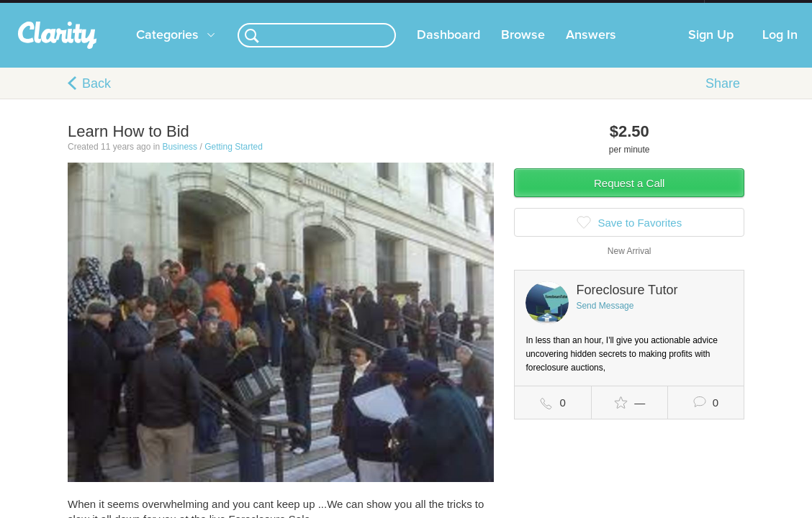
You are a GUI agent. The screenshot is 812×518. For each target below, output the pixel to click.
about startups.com (755, 9)
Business (180, 161)
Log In (780, 50)
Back (96, 98)
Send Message (605, 320)
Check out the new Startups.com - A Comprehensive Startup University (548, 9)
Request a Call (629, 197)
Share (723, 98)
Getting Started (234, 161)
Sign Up (711, 50)
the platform (77, 8)
